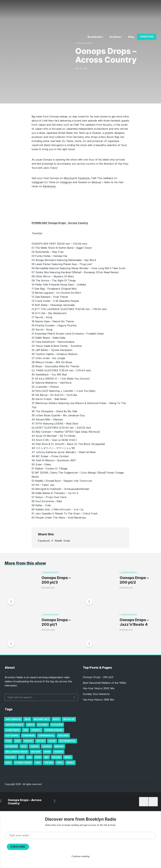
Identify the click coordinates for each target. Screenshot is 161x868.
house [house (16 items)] (52, 741)
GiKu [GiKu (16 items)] (18, 741)
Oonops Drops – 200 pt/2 (134, 580)
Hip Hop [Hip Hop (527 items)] (41, 741)
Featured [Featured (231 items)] (63, 736)
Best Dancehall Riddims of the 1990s (105, 683)
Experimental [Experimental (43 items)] (46, 736)
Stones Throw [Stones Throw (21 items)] (23, 763)
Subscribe (18, 847)
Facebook (84, 178)
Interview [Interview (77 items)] (11, 746)
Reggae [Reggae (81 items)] (57, 757)
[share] (153, 802)
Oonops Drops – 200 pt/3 (56, 580)
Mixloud (96, 182)
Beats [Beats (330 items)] (56, 719)
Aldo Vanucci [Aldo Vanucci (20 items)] (13, 719)
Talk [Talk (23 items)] (38, 763)
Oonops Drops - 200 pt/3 (98, 677)
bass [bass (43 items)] (27, 719)
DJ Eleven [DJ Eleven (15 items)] (57, 725)
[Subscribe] (144, 802)
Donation (147, 37)
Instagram (38, 182)
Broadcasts (95, 37)
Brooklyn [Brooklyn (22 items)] (69, 719)
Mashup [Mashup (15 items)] (59, 746)
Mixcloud (69, 178)
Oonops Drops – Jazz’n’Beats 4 (134, 622)
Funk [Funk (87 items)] (8, 741)
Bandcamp (49, 186)
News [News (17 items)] (47, 752)
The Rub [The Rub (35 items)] (49, 763)
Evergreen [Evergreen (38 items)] (29, 736)
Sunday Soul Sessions (96, 694)
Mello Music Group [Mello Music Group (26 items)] (16, 752)
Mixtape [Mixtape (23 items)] (36, 752)
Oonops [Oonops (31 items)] (58, 752)
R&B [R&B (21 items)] (29, 757)
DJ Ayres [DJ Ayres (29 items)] (43, 725)
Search (74, 697)
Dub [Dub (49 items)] (25, 730)
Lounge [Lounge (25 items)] (47, 746)
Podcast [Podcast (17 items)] (11, 757)
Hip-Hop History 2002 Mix (99, 688)
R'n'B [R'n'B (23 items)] (38, 757)
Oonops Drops (85, 43)
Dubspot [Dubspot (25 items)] (36, 730)
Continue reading (80, 856)
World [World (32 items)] (70, 763)
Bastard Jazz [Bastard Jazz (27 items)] (41, 719)
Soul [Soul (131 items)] (8, 763)
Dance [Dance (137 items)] (31, 725)
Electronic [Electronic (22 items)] (12, 736)
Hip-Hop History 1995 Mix (99, 700)
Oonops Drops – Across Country (25, 802)
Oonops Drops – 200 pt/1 (56, 622)
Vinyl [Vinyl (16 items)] (60, 763)
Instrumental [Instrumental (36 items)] (67, 741)
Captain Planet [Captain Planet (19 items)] (14, 725)
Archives (115, 37)
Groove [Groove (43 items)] (28, 741)
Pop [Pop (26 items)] (21, 757)
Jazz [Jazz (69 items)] (24, 746)
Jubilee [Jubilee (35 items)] (34, 746)
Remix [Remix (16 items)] (68, 757)
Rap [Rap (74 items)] (46, 757)
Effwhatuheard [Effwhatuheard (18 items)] (54, 730)
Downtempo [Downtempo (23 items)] (13, 730)
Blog (131, 37)
